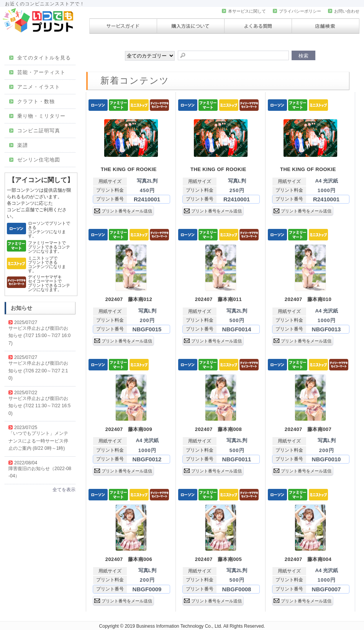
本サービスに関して (244, 11)
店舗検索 (325, 26)
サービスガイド (123, 26)
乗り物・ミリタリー (37, 116)
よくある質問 (258, 26)
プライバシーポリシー (297, 11)
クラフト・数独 (32, 101)
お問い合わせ (344, 11)
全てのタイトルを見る (40, 58)
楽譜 (19, 145)
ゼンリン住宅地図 (35, 160)
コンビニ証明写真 (35, 131)
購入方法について (191, 26)
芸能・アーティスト (37, 72)
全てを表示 (64, 490)
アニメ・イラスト (35, 87)
